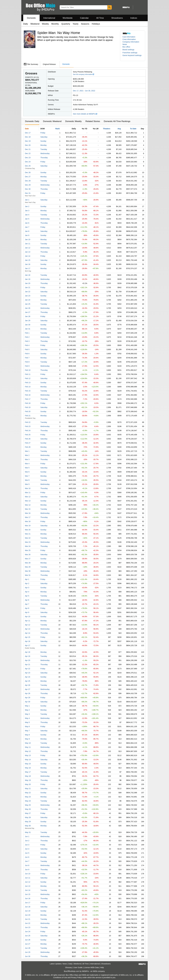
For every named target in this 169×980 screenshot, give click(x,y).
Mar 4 (27, 464)
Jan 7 (27, 227)
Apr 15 (28, 637)
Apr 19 (28, 656)
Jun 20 (28, 915)
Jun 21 (28, 919)
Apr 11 (28, 621)
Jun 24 (28, 932)
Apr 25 (28, 681)
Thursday (44, 158)
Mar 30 (28, 571)
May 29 (28, 822)
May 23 (28, 797)
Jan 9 (27, 235)
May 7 (27, 731)
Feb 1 (27, 333)
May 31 (28, 832)
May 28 (28, 817)
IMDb (95, 971)
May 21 (28, 788)
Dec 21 (28, 149)
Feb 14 (28, 387)
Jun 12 (28, 882)
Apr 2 (27, 583)
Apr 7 (27, 604)
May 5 (27, 722)
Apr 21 (28, 664)
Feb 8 (27, 362)
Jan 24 (28, 300)
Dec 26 (28, 172)
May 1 (27, 706)
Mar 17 (28, 517)
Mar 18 (28, 521)
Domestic (31, 18)
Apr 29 (28, 698)
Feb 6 (27, 354)
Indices (134, 18)
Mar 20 (28, 530)
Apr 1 (27, 579)
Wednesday (45, 153)
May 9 (27, 739)
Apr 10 (28, 617)
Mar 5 (27, 468)
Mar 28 (28, 563)
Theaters (107, 129)
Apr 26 (28, 685)
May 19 (28, 780)
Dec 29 (28, 185)
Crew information (129, 39)
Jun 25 (28, 936)
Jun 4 (27, 849)
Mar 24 (28, 546)
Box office (126, 47)
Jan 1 (27, 200)
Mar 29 (28, 567)
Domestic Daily (32, 121)
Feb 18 (28, 403)
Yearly (76, 24)
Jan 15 (28, 260)
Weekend (35, 24)
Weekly (45, 24)
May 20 (28, 784)
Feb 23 (28, 426)
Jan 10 (28, 239)
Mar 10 (28, 488)
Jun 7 (27, 861)
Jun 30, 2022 (90, 91)
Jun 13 (28, 886)
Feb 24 (28, 431)
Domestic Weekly (73, 121)
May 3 (27, 714)
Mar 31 (28, 575)
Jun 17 (28, 903)
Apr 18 (28, 652)
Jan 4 (27, 215)
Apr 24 (28, 677)
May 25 (28, 805)
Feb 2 (27, 337)
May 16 (28, 768)
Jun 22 (28, 923)
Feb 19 (28, 407)
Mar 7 (27, 476)
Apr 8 (27, 608)
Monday (44, 145)
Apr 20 (28, 660)
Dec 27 (28, 177)
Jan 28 (28, 316)
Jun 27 (28, 944)
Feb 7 (27, 358)
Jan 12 (28, 248)
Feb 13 (28, 383)
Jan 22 (28, 292)
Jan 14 (28, 256)
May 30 (28, 826)
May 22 (28, 793)
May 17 (28, 772)
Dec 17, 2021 (78, 91)
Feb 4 (27, 345)
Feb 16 (28, 395)
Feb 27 (28, 443)
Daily (26, 24)
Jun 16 (28, 898)
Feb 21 (28, 416)
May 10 (28, 743)
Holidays (96, 24)
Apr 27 (28, 689)
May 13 (28, 755)
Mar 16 (28, 513)
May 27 (28, 813)
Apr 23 (28, 673)
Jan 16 (28, 264)
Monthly (55, 24)
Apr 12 (28, 625)
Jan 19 (28, 279)
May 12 (28, 751)
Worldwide (68, 18)
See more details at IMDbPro (85, 114)
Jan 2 (27, 206)
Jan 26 (28, 308)
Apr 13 (28, 629)
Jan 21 (28, 287)
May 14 (28, 760)
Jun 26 (28, 940)
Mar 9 (27, 484)
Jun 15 (28, 894)
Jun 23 (28, 927)
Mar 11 (28, 493)
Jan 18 (28, 275)
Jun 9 (27, 870)
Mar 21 (28, 534)
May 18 (28, 776)
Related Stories (93, 121)
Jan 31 (28, 329)
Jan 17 (28, 268)
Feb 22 (28, 422)
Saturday (44, 137)
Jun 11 (28, 878)
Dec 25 (28, 166)
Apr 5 (27, 596)
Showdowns (117, 18)
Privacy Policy (76, 977)
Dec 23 (28, 158)
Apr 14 (28, 633)
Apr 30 (28, 702)
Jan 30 (28, 325)
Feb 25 (28, 435)
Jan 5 (27, 219)
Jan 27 (28, 312)
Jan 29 (28, 321)
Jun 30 (28, 956)
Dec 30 (28, 189)
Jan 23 (28, 296)
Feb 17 (28, 399)
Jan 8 (27, 231)
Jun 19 (28, 911)
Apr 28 (28, 693)
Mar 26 (28, 555)
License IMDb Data (91, 967)
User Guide (78, 967)
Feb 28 (28, 447)
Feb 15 (28, 391)
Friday (43, 133)
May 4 (27, 718)
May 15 (28, 764)
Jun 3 (27, 845)
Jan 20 (28, 283)
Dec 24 (28, 162)
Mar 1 (27, 451)
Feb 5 (27, 349)
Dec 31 (28, 193)
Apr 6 (27, 600)
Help (102, 967)
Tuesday (44, 149)
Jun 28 (28, 948)
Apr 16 (28, 641)
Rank (58, 129)
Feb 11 (28, 374)
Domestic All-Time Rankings (117, 121)
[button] (130, 50)
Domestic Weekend (52, 121)
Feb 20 (28, 411)
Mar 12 (28, 497)
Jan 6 (27, 223)
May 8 (27, 735)
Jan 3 (27, 211)
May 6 (27, 726)
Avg (119, 129)
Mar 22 (28, 538)
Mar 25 (28, 550)
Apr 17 (28, 645)
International (49, 18)
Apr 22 (28, 669)
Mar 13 (28, 501)
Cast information (129, 37)
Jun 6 (27, 857)
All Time (100, 18)
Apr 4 (27, 592)
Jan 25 (28, 304)
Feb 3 (27, 341)
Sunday (43, 141)
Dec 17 (28, 133)
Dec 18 (28, 137)
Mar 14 (28, 505)
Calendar (84, 18)
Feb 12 (28, 378)
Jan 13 (28, 252)
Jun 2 (27, 841)
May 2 (27, 710)
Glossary (69, 967)
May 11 (28, 747)
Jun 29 (28, 952)
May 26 (28, 809)
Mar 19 (28, 526)
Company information (131, 42)
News (125, 44)
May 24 (28, 801)
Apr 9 (27, 612)
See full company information (84, 74)
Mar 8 (27, 480)
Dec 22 (28, 153)
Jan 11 (28, 244)
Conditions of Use (60, 977)
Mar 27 (28, 559)
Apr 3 (27, 588)
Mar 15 (28, 509)
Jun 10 (28, 874)
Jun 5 (27, 853)
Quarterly (66, 24)
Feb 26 (28, 439)
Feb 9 (27, 366)
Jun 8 (27, 865)
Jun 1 (27, 836)
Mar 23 (28, 542)
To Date (133, 129)
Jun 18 (28, 907)
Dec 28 (28, 181)
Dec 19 (28, 141)
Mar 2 (27, 455)
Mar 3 (27, 459)
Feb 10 (28, 370)
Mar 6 (27, 472)
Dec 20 (28, 145)
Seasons (85, 24)
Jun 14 (28, 890)
